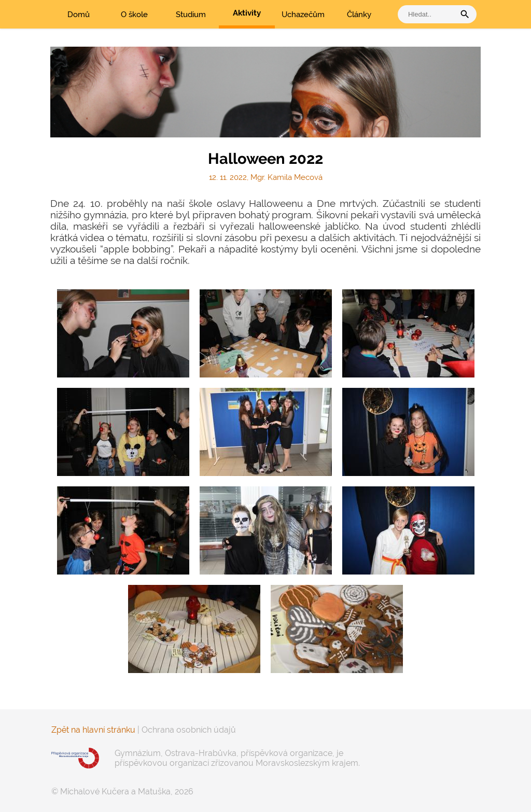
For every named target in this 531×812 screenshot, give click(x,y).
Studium (191, 15)
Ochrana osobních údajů (189, 730)
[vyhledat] (429, 14)
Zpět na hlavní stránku (93, 730)
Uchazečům (303, 15)
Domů (79, 15)
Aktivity (247, 13)
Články (359, 15)
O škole (134, 15)
